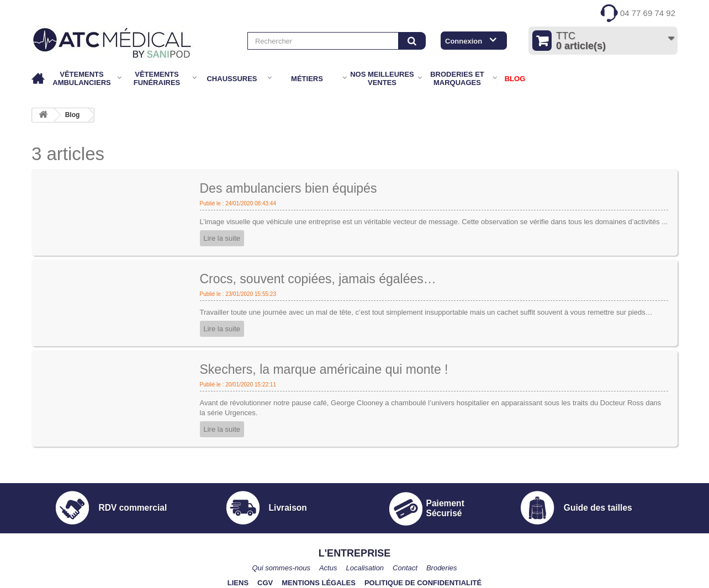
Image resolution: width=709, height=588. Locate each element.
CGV (265, 583)
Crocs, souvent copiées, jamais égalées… (318, 279)
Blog (73, 115)
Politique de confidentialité (423, 583)
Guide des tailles (598, 508)
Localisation (365, 568)
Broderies (442, 568)
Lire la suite (222, 238)
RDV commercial (133, 508)
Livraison (288, 508)
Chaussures (232, 79)
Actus (328, 568)
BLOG (515, 79)
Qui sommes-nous (281, 568)
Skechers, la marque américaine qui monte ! (324, 369)
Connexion (464, 41)
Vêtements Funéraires (157, 78)
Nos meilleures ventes (382, 78)
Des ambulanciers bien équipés (289, 188)
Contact (405, 568)
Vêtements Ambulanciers (81, 78)
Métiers (307, 79)
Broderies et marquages (457, 78)
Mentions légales (319, 583)
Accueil (39, 79)
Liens (238, 583)
